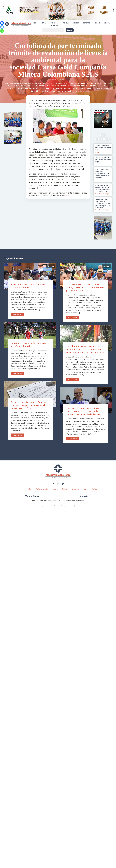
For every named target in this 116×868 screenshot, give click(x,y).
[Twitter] (2, 27)
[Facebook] (2, 23)
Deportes (87, 23)
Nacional (66, 23)
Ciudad (44, 23)
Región (97, 23)
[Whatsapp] (2, 31)
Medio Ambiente (54, 24)
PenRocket (70, 506)
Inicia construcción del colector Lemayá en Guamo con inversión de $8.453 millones (85, 287)
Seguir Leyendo (17, 314)
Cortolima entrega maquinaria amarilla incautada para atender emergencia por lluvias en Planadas (85, 349)
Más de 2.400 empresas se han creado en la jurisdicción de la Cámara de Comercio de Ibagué (83, 411)
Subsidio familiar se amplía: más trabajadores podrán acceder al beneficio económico (28, 405)
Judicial (107, 23)
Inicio (35, 23)
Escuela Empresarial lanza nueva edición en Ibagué (28, 286)
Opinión (76, 23)
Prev (96, 119)
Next (109, 119)
